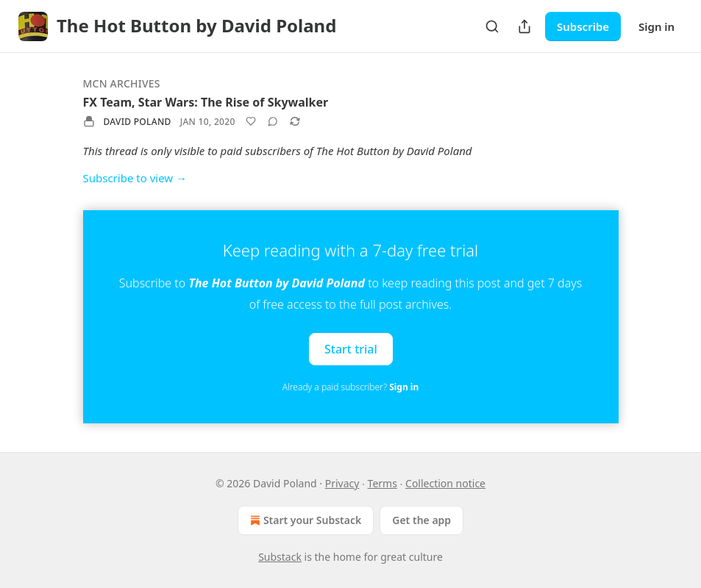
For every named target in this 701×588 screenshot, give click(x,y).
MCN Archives (122, 83)
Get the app (421, 520)
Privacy (342, 483)
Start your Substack (304, 520)
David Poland (138, 122)
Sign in (656, 26)
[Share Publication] (524, 26)
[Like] (251, 121)
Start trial (351, 348)
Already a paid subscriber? (350, 387)
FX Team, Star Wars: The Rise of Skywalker (206, 102)
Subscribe (583, 26)
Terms (382, 483)
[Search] (492, 26)
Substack (280, 557)
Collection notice (445, 483)
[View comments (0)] (273, 121)
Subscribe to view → (135, 178)
